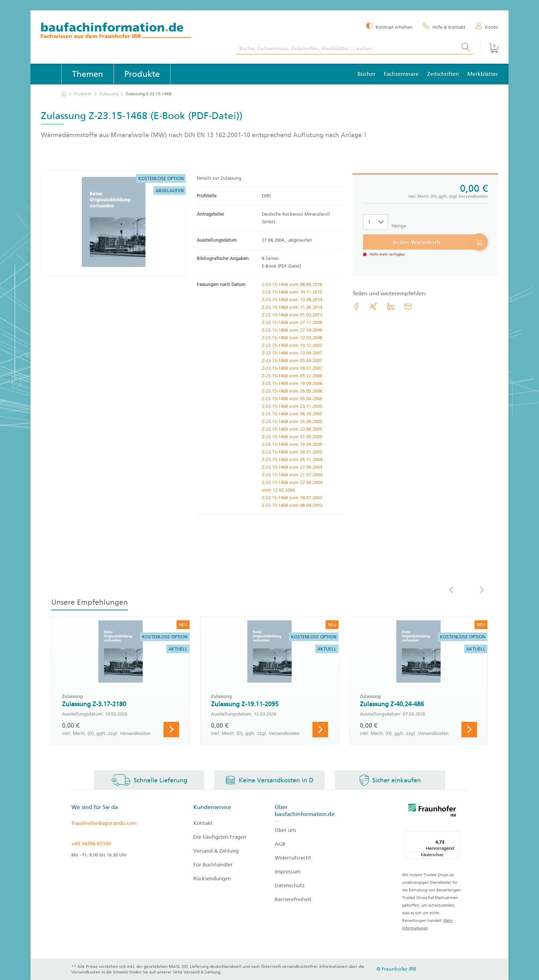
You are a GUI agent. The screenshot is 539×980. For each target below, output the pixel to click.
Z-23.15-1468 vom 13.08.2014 (292, 300)
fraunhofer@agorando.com (104, 823)
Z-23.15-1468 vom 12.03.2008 (292, 338)
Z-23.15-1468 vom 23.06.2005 (292, 429)
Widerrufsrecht (293, 858)
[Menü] (456, 835)
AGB (280, 844)
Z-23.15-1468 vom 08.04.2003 (292, 505)
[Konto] (487, 27)
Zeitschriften (443, 74)
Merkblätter (483, 74)
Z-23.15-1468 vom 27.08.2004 (292, 467)
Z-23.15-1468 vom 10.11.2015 (292, 292)
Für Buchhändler (213, 865)
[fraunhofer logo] (432, 811)
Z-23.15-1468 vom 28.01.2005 (292, 452)
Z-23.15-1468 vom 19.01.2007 (292, 368)
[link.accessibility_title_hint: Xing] (373, 306)
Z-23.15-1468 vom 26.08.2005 (292, 421)
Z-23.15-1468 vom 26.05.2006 (292, 391)
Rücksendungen (212, 879)
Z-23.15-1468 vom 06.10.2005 (292, 414)
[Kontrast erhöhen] (389, 26)
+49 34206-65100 (91, 844)
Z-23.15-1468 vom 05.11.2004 (292, 460)
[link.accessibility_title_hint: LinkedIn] (391, 306)
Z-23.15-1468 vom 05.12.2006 (292, 376)
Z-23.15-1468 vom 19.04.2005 (292, 444)
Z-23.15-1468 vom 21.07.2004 (292, 475)
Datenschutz (290, 885)
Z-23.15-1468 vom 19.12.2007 (292, 345)
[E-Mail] (408, 306)
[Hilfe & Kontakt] (444, 27)
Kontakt (203, 823)
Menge (399, 226)
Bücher (366, 74)
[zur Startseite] (64, 94)
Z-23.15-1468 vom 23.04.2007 (292, 353)
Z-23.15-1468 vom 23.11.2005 (292, 406)
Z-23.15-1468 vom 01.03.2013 (292, 315)
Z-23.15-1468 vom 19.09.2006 (292, 383)
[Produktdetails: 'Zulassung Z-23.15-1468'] (114, 223)
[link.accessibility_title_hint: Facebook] (356, 306)
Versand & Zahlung (216, 851)
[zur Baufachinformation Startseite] (133, 31)
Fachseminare (401, 74)
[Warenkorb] (489, 48)
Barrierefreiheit (293, 899)
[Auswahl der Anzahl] (375, 222)
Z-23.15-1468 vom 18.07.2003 (292, 498)
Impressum (288, 872)
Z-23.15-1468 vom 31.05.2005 (292, 437)
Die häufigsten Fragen (220, 837)
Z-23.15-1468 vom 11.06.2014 (292, 307)
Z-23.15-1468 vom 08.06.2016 (292, 284)
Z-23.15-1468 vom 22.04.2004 (292, 482)
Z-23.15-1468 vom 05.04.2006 (292, 399)
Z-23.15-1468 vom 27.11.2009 (292, 322)
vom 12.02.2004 (278, 490)
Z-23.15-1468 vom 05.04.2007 (292, 361)
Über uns (285, 830)
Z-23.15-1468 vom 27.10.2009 (292, 330)
